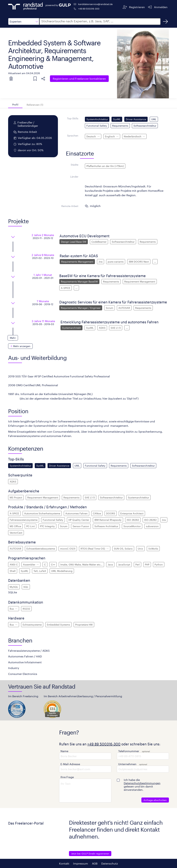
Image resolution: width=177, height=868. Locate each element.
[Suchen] (165, 21)
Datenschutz (110, 863)
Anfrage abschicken (155, 800)
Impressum (81, 863)
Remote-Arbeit (70, 206)
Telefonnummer (129, 751)
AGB (95, 863)
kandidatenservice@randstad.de (95, 4)
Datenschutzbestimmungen (142, 783)
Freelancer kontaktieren (79, 79)
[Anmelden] (158, 7)
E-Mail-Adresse (70, 764)
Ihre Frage (67, 777)
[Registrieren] (134, 7)
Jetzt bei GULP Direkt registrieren (90, 854)
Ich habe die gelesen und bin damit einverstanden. (142, 785)
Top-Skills (73, 118)
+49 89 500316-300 (89, 9)
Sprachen (73, 136)
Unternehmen (127, 764)
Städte (74, 165)
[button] (24, 21)
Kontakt (64, 863)
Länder (74, 177)
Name (64, 751)
